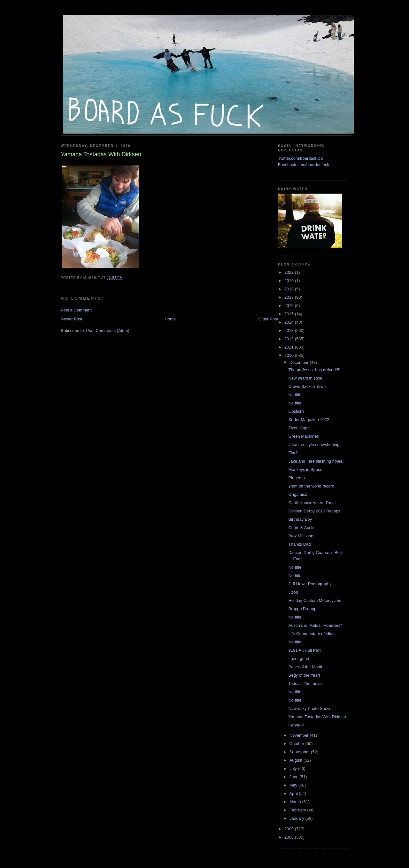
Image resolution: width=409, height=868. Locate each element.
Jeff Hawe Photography (310, 584)
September (300, 752)
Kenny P (296, 725)
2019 (290, 281)
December (300, 362)
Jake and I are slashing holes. (316, 461)
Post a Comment (76, 310)
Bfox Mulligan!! (302, 536)
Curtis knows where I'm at (312, 503)
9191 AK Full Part (304, 650)
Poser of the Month (306, 667)
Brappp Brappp (302, 609)
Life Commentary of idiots (312, 634)
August (297, 760)
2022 (290, 272)
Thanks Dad (299, 544)
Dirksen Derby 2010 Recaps (314, 511)
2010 (290, 355)
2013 (290, 330)
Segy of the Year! (304, 675)
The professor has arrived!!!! (314, 370)
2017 (290, 297)
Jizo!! (293, 592)
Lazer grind (299, 659)
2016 (290, 306)
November (300, 735)
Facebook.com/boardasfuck (304, 165)
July (294, 768)
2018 (290, 289)
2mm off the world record (311, 486)
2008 (290, 837)
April (294, 793)
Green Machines (303, 436)
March (296, 802)
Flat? (293, 453)
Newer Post (71, 319)
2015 (290, 314)
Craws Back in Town (307, 386)
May (294, 785)
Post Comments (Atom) (108, 330)
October (297, 744)
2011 (290, 347)
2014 (290, 322)
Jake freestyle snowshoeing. (314, 445)
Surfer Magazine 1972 (309, 420)
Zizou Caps (299, 428)
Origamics (298, 494)
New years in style (305, 378)
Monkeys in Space (305, 469)
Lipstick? (296, 411)
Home (170, 319)
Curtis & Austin (302, 528)
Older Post (268, 319)
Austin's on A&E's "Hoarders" (315, 625)
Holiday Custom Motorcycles (315, 600)
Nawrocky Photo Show (309, 708)
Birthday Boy (300, 519)
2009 (290, 829)
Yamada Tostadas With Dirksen (317, 717)
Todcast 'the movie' (306, 684)
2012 (290, 339)
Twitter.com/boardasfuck (300, 158)
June (295, 777)
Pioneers (296, 478)
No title (295, 395)
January (297, 818)
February (298, 810)
